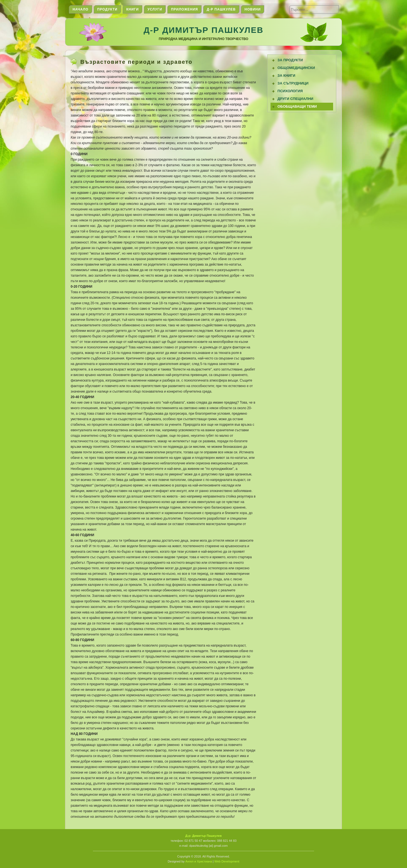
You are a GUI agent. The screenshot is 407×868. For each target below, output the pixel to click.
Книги (132, 9)
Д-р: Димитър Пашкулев (203, 836)
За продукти (290, 60)
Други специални (295, 99)
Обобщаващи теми (297, 106)
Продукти (107, 9)
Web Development (227, 861)
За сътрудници (293, 83)
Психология (290, 91)
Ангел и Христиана (199, 861)
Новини (253, 9)
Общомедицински (296, 68)
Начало (80, 9)
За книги (286, 76)
